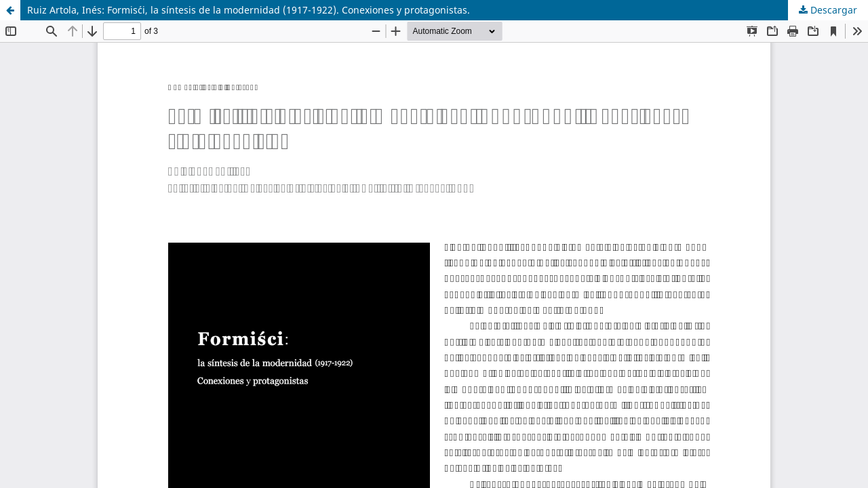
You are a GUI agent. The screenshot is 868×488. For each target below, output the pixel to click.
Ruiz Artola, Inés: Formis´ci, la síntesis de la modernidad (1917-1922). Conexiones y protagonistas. (249, 10)
